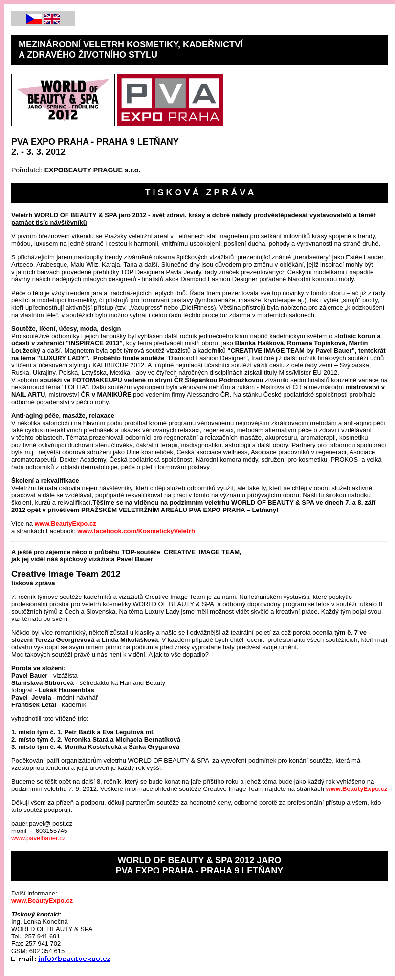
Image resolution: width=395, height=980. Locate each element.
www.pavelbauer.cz (38, 838)
